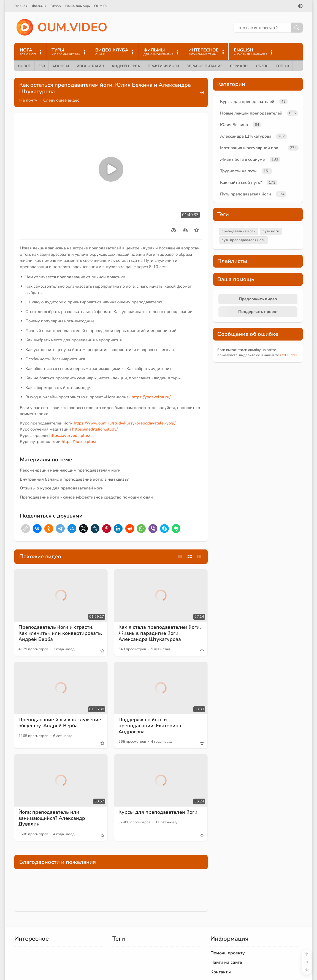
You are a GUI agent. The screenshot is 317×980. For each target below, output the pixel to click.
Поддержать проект (258, 312)
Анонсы (61, 66)
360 (42, 66)
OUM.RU (101, 6)
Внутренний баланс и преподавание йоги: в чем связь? (74, 479)
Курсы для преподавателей (247, 102)
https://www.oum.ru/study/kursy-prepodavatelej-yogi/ (125, 423)
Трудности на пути (238, 171)
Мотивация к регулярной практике (253, 148)
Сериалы (239, 66)
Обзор (56, 6)
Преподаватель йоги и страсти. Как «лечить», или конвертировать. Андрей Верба (60, 633)
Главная (21, 6)
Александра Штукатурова (246, 136)
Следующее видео (61, 100)
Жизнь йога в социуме (242, 159)
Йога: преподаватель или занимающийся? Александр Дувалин (52, 818)
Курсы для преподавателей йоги (158, 812)
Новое (24, 66)
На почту (28, 100)
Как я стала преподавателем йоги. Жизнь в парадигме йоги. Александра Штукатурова (160, 633)
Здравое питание (204, 66)
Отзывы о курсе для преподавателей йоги (62, 488)
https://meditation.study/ (95, 429)
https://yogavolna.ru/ (151, 397)
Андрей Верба (126, 66)
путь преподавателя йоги (243, 240)
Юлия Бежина (234, 125)
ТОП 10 (282, 66)
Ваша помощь (78, 6)
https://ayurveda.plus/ (70, 435)
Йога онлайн (90, 66)
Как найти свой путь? (241, 183)
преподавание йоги (239, 231)
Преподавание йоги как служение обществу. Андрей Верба (60, 723)
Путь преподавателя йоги (246, 194)
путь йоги (271, 231)
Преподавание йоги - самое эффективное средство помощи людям (86, 497)
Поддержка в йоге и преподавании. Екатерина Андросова (150, 726)
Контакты (221, 972)
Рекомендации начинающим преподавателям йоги (70, 470)
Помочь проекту (228, 953)
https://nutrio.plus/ (79, 442)
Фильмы (39, 6)
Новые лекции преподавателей (251, 113)
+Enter (288, 355)
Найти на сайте (226, 962)
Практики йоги (163, 66)
